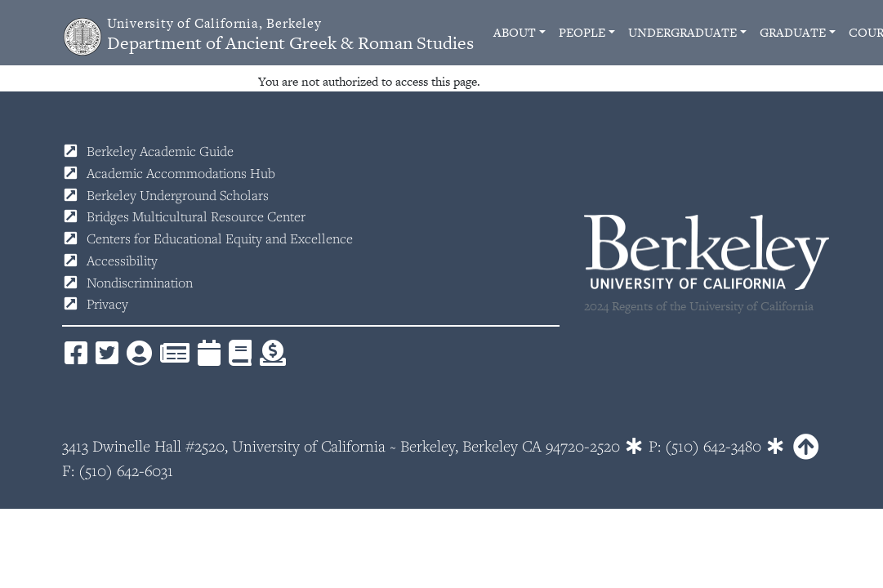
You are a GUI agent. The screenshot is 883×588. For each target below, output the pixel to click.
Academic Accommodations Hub (181, 173)
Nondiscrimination (140, 283)
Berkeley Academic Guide (160, 151)
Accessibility (122, 261)
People (582, 32)
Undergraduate (682, 32)
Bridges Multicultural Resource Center (196, 216)
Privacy (107, 304)
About (515, 32)
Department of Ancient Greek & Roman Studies (290, 35)
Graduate (793, 32)
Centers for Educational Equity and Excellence (220, 238)
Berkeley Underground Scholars (178, 195)
